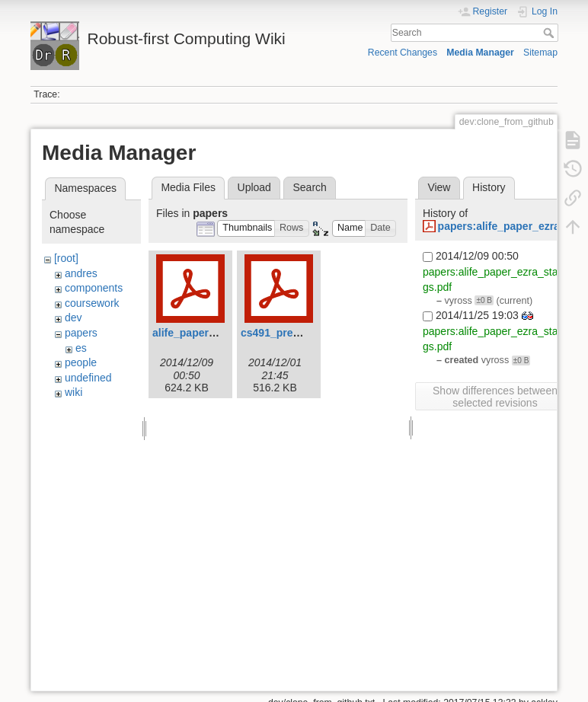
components (94, 288)
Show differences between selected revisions (495, 397)
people (81, 362)
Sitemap (540, 53)
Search (550, 33)
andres (81, 273)
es (81, 348)
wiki (73, 392)
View (439, 187)
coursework (92, 303)
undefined (88, 378)
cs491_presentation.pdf (300, 333)
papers (81, 333)
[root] (66, 258)
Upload (254, 187)
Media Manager (480, 53)
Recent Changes (403, 53)
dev (73, 317)
